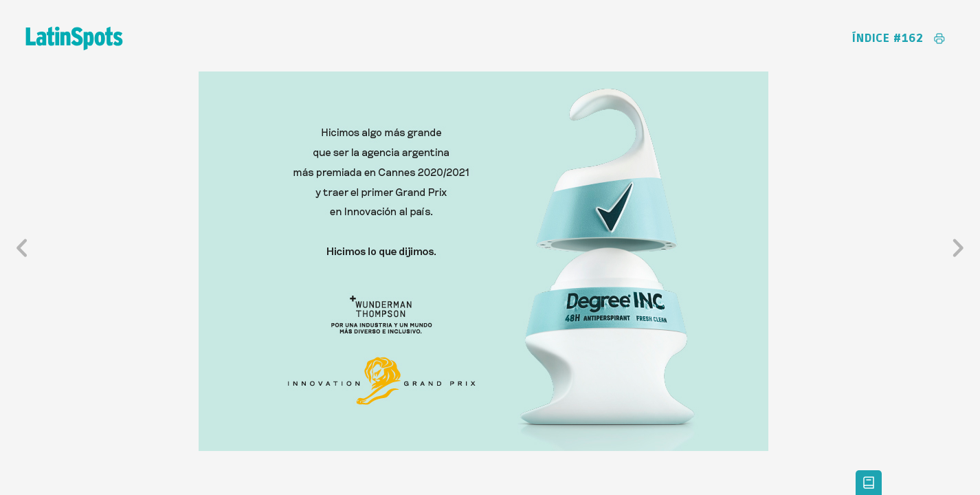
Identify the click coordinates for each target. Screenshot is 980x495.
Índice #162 (888, 38)
